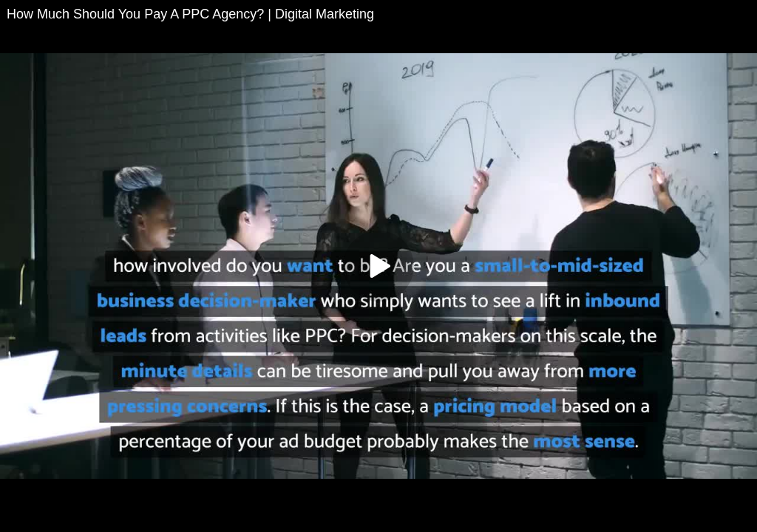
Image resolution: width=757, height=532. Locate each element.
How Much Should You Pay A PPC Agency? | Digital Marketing (190, 14)
